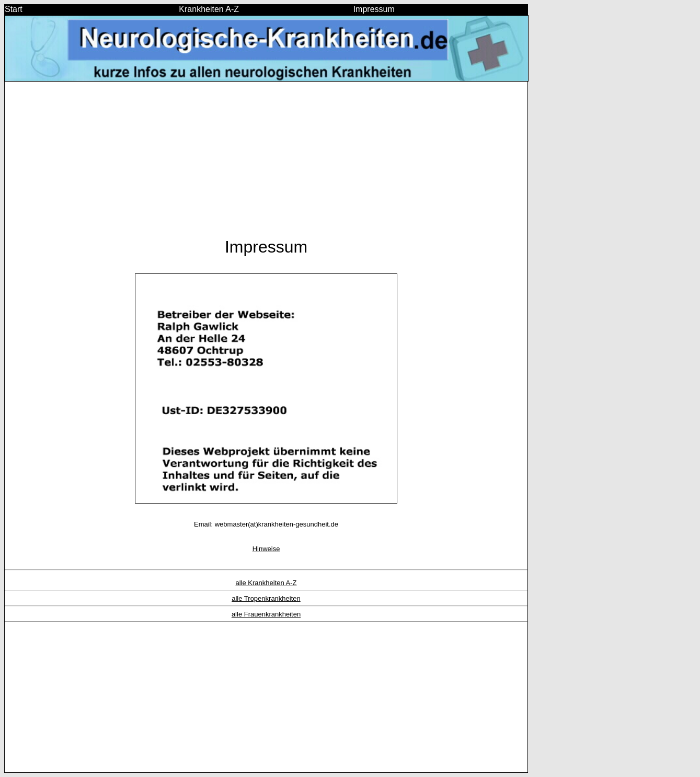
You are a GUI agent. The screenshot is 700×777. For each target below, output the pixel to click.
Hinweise (266, 549)
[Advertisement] (266, 164)
